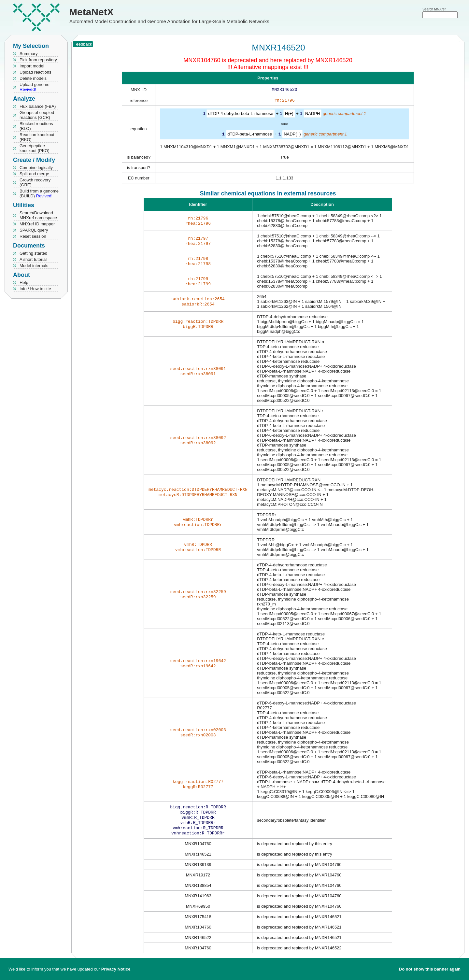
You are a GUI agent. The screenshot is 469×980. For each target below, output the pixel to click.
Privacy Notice (116, 969)
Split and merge (34, 174)
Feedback (83, 44)
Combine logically (36, 168)
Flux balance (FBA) (38, 106)
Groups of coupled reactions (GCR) (37, 115)
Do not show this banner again (430, 969)
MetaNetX (91, 12)
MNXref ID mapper (37, 224)
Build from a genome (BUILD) (39, 193)
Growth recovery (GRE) (35, 182)
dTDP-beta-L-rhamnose (250, 135)
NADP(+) (292, 135)
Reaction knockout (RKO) (37, 137)
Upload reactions (36, 72)
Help (24, 283)
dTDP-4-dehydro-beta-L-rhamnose (241, 115)
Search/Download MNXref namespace (38, 215)
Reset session (33, 236)
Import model (32, 66)
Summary (29, 54)
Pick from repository (38, 60)
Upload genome (35, 87)
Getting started (33, 253)
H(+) (289, 115)
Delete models (33, 78)
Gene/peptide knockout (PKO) (35, 148)
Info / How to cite (35, 289)
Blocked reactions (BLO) (36, 126)
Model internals (34, 266)
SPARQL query (34, 230)
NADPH (313, 115)
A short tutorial (33, 259)
